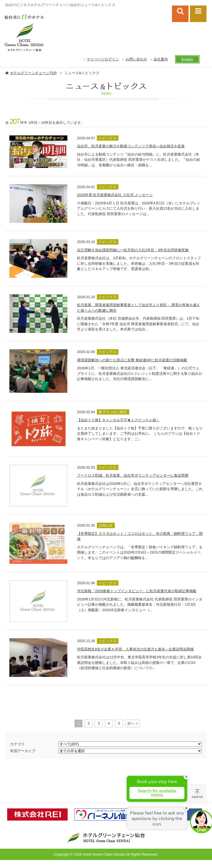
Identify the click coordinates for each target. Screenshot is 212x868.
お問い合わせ (136, 59)
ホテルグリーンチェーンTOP (33, 73)
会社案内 (161, 59)
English (187, 59)
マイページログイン (103, 59)
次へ (131, 723)
